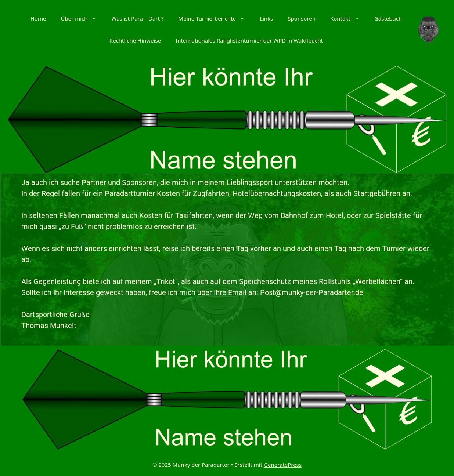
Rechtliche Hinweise (135, 40)
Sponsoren (302, 18)
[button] (96, 18)
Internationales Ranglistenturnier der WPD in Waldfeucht (249, 40)
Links (266, 18)
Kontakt (349, 18)
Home (38, 18)
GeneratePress (283, 465)
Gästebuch (388, 18)
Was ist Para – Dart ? (138, 18)
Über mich (82, 18)
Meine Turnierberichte (216, 18)
